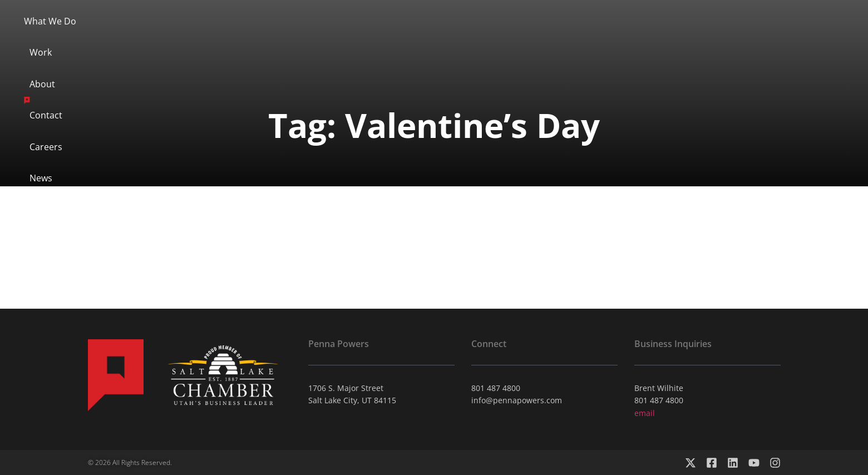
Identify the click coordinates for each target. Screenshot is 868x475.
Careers (554, 37)
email (645, 413)
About (369, 37)
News (611, 37)
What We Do (250, 37)
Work (317, 37)
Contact (492, 37)
